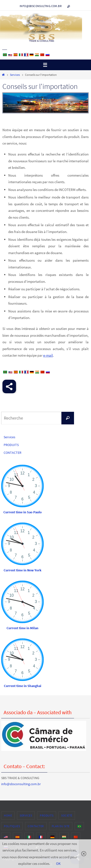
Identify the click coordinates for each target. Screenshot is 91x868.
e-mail (48, 355)
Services (15, 75)
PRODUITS (11, 445)
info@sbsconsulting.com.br (41, 6)
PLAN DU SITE (61, 826)
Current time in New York (23, 570)
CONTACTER (12, 453)
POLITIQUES (12, 826)
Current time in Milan (22, 628)
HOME (8, 815)
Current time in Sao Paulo (23, 512)
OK (58, 864)
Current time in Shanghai (23, 686)
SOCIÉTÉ (67, 815)
